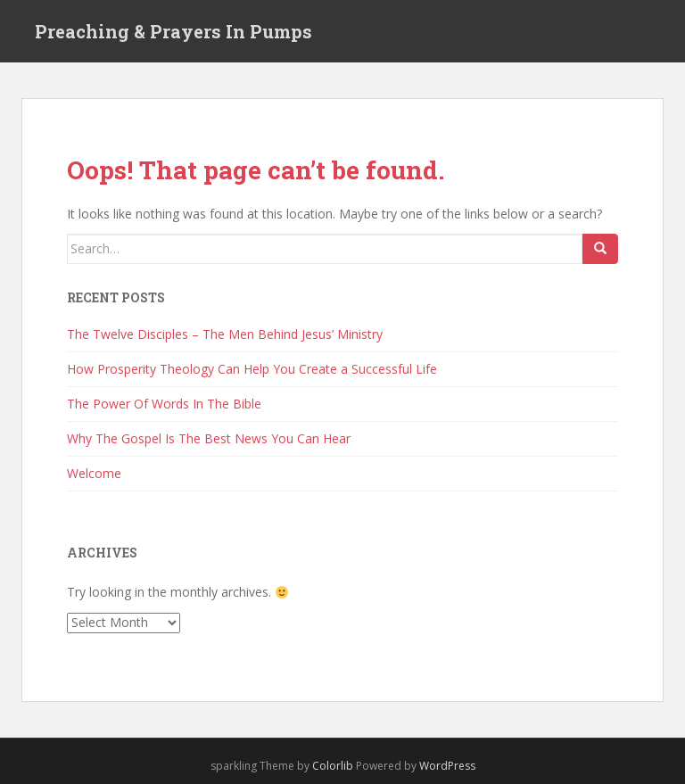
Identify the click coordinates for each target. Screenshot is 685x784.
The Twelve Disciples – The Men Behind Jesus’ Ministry (225, 334)
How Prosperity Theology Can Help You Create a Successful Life (252, 369)
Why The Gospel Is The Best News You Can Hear (209, 438)
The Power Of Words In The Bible (164, 404)
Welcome (94, 473)
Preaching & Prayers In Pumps (173, 31)
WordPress (447, 766)
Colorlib (333, 766)
